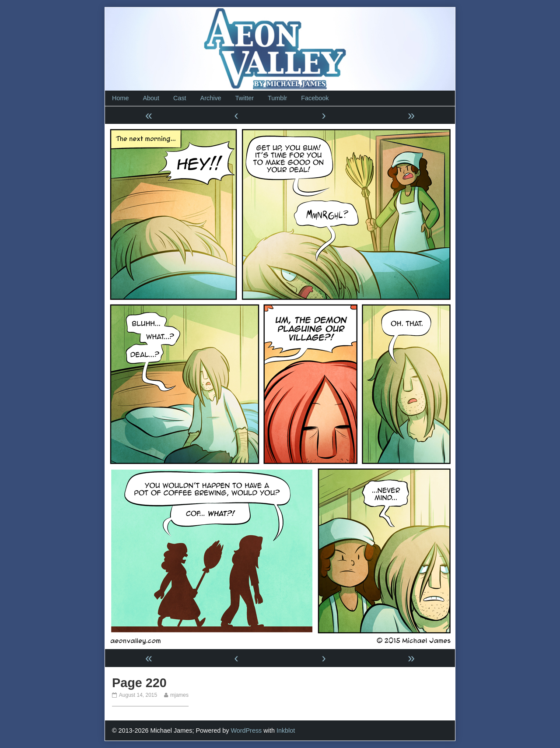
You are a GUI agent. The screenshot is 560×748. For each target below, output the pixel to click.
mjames (179, 695)
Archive (211, 98)
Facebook (315, 98)
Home (120, 98)
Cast (180, 98)
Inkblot (286, 730)
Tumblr (277, 98)
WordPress (246, 730)
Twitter (245, 98)
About (151, 98)
